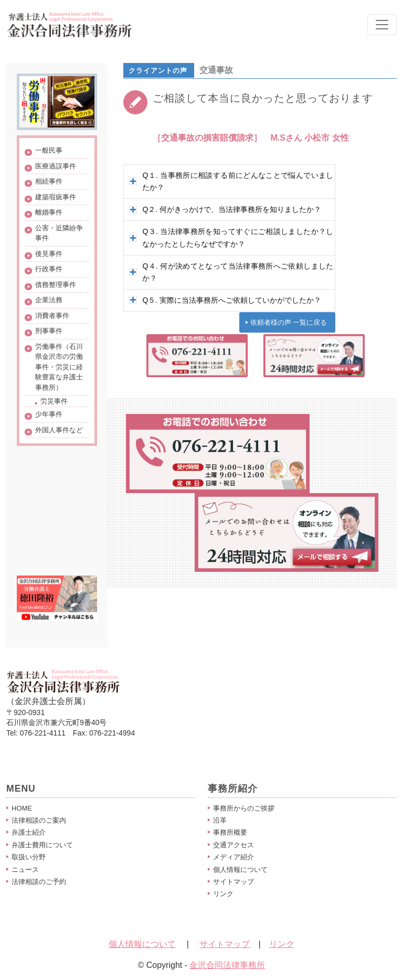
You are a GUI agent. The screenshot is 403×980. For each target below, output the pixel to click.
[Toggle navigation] (382, 25)
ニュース (25, 870)
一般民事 (49, 150)
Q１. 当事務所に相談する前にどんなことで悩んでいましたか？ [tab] (231, 181)
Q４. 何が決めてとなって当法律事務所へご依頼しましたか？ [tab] (231, 272)
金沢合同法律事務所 (227, 965)
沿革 (220, 820)
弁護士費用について (42, 845)
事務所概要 (230, 832)
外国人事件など (59, 430)
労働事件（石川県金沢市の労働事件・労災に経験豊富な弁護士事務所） (59, 367)
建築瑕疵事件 (56, 197)
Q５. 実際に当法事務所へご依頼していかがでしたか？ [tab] (225, 300)
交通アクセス (234, 845)
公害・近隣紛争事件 (59, 233)
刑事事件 (49, 331)
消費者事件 (52, 316)
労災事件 (54, 401)
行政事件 (49, 269)
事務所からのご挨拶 (244, 808)
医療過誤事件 (56, 166)
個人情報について (240, 870)
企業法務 (49, 300)
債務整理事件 (56, 285)
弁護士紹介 (29, 832)
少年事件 (49, 414)
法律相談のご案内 (39, 820)
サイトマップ (234, 882)
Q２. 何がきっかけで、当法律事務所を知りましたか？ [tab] (225, 209)
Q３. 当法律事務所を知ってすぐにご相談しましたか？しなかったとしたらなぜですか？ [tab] (231, 237)
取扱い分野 (29, 857)
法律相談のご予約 (39, 882)
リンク (223, 894)
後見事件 (49, 254)
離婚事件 (49, 212)
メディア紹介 (234, 857)
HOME (22, 808)
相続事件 (49, 181)
